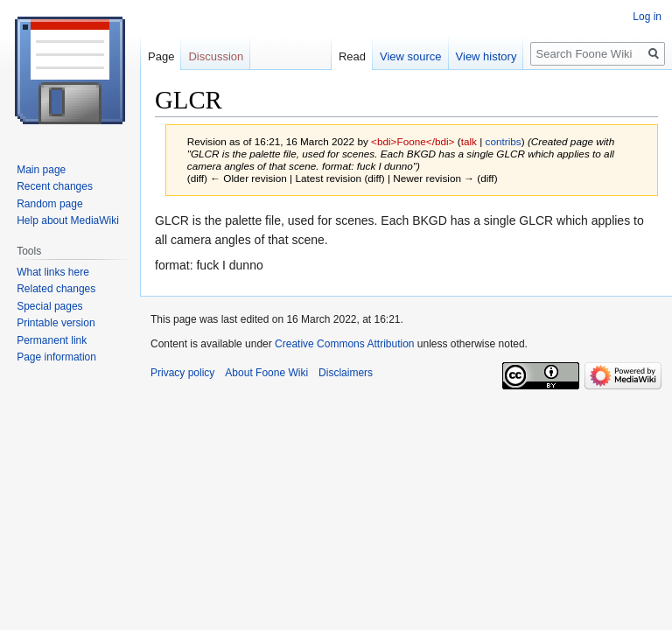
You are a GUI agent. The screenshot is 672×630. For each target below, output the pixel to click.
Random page (49, 204)
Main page (41, 170)
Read (352, 56)
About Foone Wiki (266, 373)
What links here (53, 272)
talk (469, 141)
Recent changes (55, 186)
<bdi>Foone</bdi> (413, 141)
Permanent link (52, 340)
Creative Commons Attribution (344, 344)
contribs (504, 141)
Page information (56, 357)
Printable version (56, 323)
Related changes (56, 289)
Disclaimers (346, 373)
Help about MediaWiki (68, 220)
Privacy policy (182, 373)
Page (161, 56)
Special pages (49, 306)
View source (411, 56)
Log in (647, 17)
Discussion (216, 56)
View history (486, 56)
